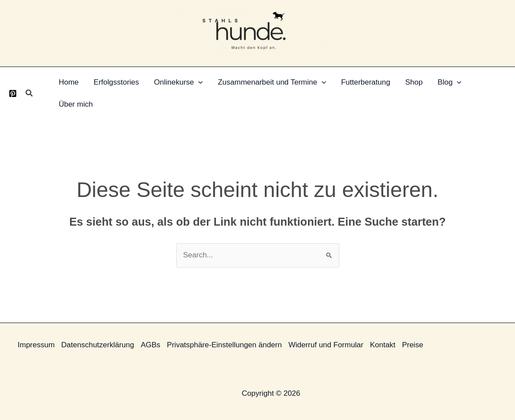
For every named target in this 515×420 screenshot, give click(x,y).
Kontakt (383, 345)
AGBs (150, 345)
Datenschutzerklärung (98, 345)
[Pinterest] (13, 93)
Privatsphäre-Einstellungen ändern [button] (224, 345)
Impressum (36, 345)
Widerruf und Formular (326, 345)
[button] (30, 93)
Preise (412, 345)
